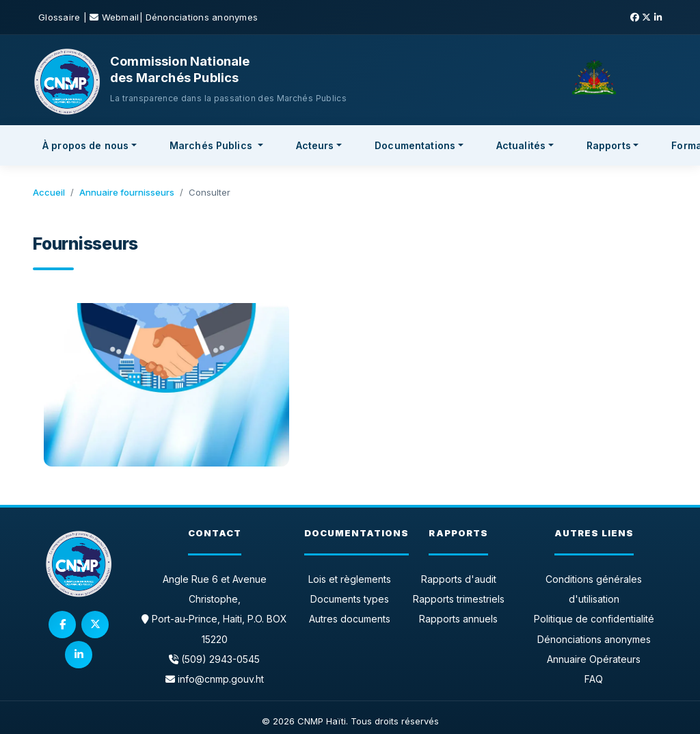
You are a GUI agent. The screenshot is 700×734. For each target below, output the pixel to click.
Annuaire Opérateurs (594, 659)
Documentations (415, 145)
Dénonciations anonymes (202, 17)
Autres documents (350, 619)
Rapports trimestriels (459, 599)
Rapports (609, 145)
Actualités (521, 145)
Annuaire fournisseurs (127, 192)
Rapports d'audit (459, 579)
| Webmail (111, 17)
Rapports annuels (458, 619)
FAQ (594, 679)
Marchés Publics (212, 145)
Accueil (49, 192)
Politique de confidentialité (594, 619)
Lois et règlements (350, 579)
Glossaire (61, 17)
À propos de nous (85, 145)
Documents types (350, 599)
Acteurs (315, 145)
